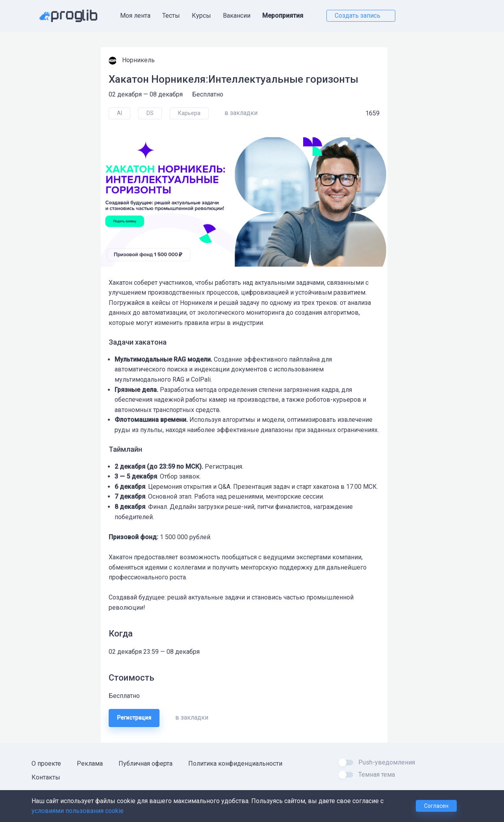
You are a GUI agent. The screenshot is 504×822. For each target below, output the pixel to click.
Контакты (46, 777)
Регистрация (134, 718)
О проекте (46, 764)
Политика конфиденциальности (235, 764)
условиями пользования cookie (78, 811)
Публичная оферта (145, 764)
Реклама (90, 764)
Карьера (189, 113)
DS (150, 113)
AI (120, 113)
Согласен (436, 806)
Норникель (139, 60)
